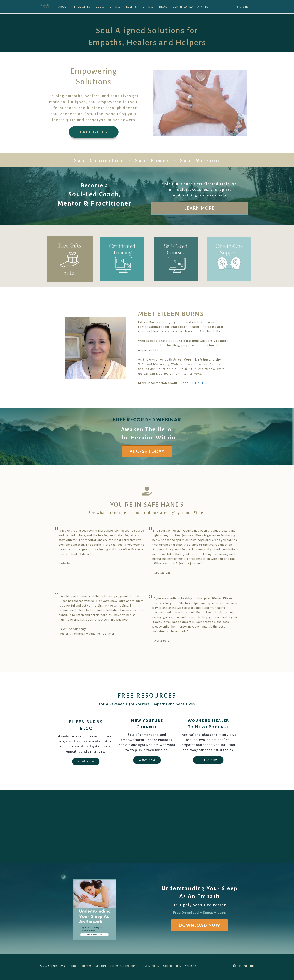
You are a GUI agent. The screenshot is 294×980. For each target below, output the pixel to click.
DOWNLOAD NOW (199, 925)
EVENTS (131, 7)
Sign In (243, 7)
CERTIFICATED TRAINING (190, 7)
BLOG (99, 7)
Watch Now (147, 760)
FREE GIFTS (82, 7)
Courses (86, 966)
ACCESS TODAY (147, 451)
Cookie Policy (172, 966)
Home (73, 966)
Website (191, 966)
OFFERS (115, 7)
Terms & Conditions (124, 966)
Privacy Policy (150, 966)
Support (101, 966)
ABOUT (63, 7)
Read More (86, 762)
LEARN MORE (199, 208)
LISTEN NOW (208, 760)
